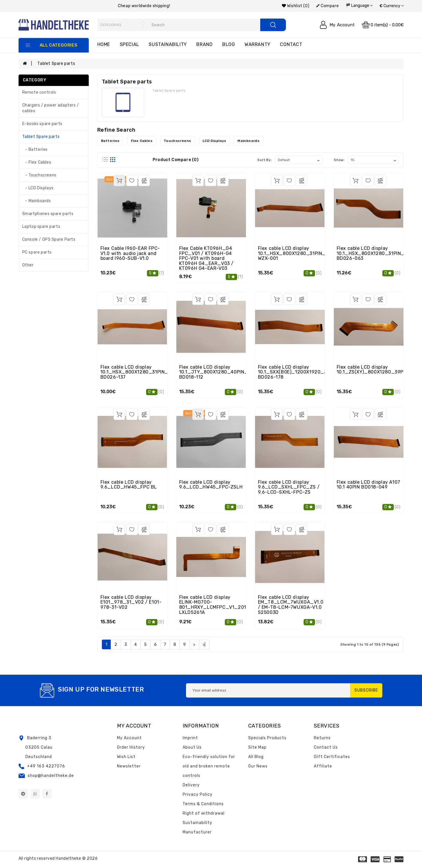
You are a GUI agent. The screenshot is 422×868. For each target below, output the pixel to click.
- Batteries (35, 149)
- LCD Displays (38, 188)
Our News (258, 766)
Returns (322, 738)
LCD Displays (214, 141)
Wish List (126, 757)
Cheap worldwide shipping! (144, 6)
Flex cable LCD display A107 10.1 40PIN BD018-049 (369, 485)
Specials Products (267, 738)
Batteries (110, 141)
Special (130, 44)
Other (28, 265)
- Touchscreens (39, 175)
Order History (131, 747)
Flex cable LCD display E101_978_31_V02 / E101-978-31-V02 (131, 602)
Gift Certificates (332, 757)
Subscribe (366, 690)
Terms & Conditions (203, 804)
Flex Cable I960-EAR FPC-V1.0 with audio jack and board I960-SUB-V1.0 (130, 253)
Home (104, 44)
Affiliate (323, 766)
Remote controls (39, 92)
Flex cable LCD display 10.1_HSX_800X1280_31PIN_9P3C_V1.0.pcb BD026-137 (152, 372)
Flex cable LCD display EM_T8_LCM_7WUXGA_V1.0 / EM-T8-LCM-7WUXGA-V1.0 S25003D (291, 605)
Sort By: (265, 160)
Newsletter (129, 766)
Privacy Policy (198, 794)
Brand (204, 44)
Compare (327, 6)
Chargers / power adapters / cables (51, 108)
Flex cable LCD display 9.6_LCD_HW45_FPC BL (129, 485)
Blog (229, 44)
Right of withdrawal (204, 813)
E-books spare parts (42, 124)
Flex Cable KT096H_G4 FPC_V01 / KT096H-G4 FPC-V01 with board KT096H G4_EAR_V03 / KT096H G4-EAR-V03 (206, 258)
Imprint (190, 738)
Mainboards (248, 141)
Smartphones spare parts (48, 214)
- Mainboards (37, 201)
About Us (192, 747)
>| (204, 645)
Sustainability (168, 44)
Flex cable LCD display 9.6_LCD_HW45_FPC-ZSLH (211, 485)
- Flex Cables (37, 162)
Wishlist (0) (296, 6)
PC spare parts (37, 252)
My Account (129, 738)
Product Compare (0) (176, 160)
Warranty (258, 44)
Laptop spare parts (41, 227)
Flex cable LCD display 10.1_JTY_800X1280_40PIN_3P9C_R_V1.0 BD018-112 (230, 372)
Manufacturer (197, 832)
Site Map (257, 747)
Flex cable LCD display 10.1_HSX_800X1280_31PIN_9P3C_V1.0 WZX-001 (305, 253)
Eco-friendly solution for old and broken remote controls (209, 766)
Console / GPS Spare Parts (49, 239)
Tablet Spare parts (56, 64)
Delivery (191, 785)
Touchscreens (177, 141)
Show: (339, 160)
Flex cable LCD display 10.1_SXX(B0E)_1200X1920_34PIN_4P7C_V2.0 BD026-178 (313, 372)
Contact (291, 44)
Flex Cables (142, 141)
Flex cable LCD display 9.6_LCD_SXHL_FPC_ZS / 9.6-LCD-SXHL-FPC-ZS (289, 487)
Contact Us (326, 747)
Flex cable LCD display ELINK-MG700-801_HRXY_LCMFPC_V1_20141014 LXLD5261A (219, 605)
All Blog (256, 757)
